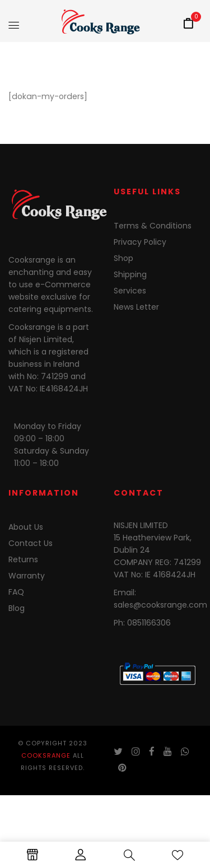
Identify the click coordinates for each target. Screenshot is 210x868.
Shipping (130, 274)
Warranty (27, 576)
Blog (17, 608)
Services (130, 291)
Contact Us (31, 543)
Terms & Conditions (153, 226)
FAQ (16, 592)
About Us (26, 527)
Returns (23, 559)
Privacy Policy (140, 242)
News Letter (136, 307)
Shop (123, 258)
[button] (188, 24)
